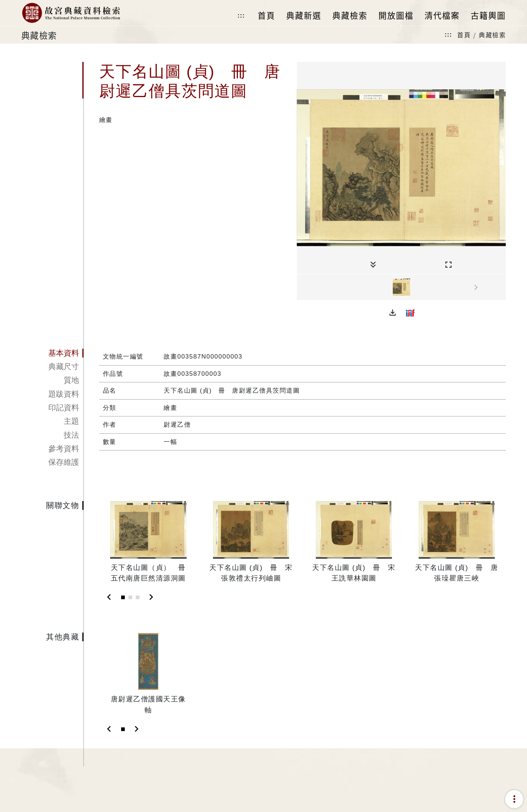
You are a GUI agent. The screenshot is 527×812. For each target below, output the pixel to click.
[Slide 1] (123, 597)
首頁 (464, 35)
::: (241, 16)
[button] (393, 313)
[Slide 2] (130, 597)
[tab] (52, 353)
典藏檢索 (492, 35)
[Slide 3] (138, 597)
